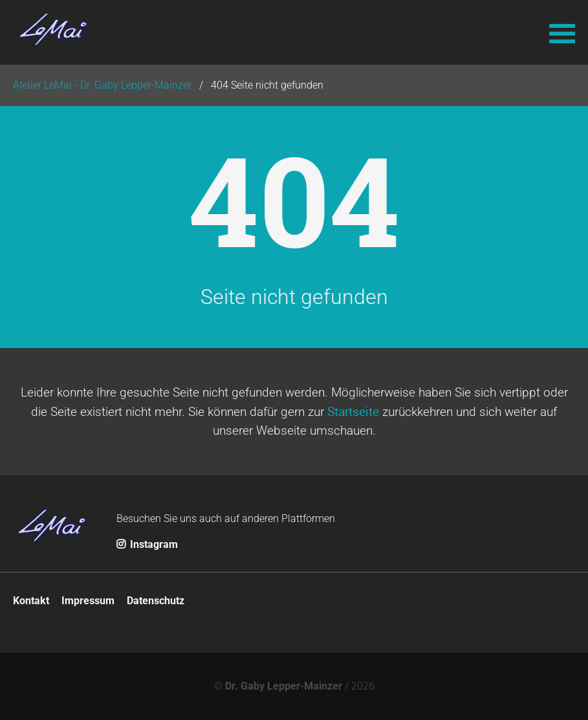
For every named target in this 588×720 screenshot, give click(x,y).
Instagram (147, 544)
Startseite (353, 411)
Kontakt (31, 601)
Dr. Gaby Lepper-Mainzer (284, 686)
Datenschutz (156, 601)
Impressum (88, 601)
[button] (562, 32)
